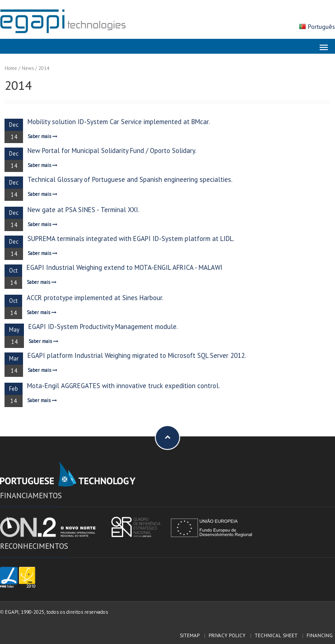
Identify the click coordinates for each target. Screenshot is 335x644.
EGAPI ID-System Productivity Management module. (103, 327)
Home (11, 68)
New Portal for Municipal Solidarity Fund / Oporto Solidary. (112, 151)
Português (321, 27)
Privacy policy (227, 635)
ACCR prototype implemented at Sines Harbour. (95, 298)
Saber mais (42, 136)
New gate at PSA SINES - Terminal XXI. (84, 210)
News (28, 68)
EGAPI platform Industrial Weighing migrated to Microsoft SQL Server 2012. (137, 355)
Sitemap (190, 635)
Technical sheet (276, 635)
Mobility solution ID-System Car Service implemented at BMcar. (119, 122)
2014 (44, 68)
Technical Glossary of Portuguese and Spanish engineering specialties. (130, 179)
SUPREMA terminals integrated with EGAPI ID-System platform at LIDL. (131, 239)
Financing (320, 635)
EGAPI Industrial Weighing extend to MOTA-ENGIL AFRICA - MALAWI (125, 267)
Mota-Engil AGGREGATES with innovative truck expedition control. (123, 386)
